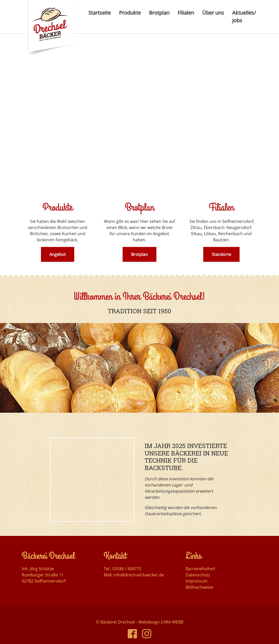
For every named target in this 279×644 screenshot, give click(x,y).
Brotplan (139, 254)
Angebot (58, 254)
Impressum (197, 571)
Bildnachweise (199, 577)
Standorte (221, 254)
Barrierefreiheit (200, 559)
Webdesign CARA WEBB (161, 612)
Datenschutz (198, 565)
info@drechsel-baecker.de (139, 565)
